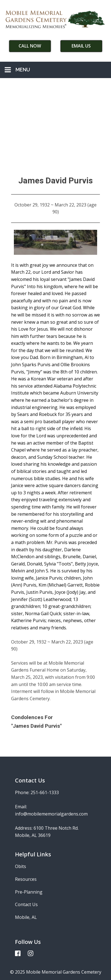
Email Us (81, 46)
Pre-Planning (29, 892)
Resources (26, 879)
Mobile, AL (26, 917)
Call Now (30, 46)
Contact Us (26, 904)
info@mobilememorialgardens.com (51, 814)
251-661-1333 (45, 792)
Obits (21, 866)
